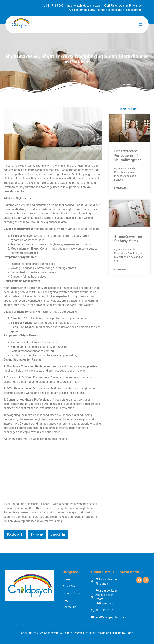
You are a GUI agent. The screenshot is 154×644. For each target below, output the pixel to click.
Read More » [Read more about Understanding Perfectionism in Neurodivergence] (121, 188)
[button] (140, 25)
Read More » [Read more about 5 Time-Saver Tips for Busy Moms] (121, 269)
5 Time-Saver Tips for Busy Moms (128, 239)
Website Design (96, 633)
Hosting (117, 633)
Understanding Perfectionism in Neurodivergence (128, 155)
